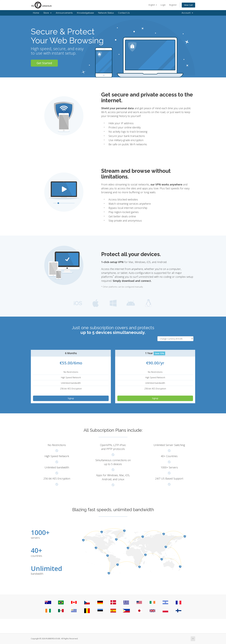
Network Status (106, 13)
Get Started (44, 63)
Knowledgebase (85, 13)
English (153, 5)
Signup (71, 398)
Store (47, 13)
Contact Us (124, 13)
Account (187, 13)
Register (173, 5)
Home (36, 13)
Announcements (64, 13)
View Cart (188, 5)
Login (163, 5)
